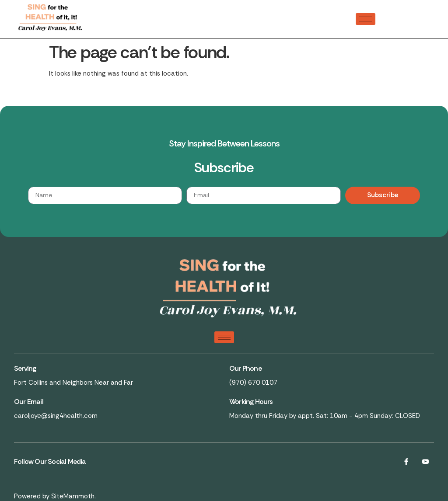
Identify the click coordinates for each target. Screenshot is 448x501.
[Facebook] (406, 462)
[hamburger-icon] (366, 19)
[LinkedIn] (425, 462)
